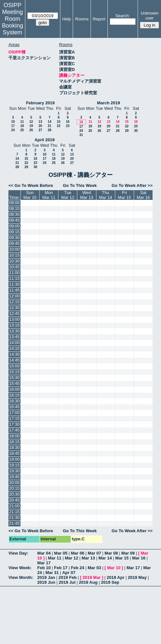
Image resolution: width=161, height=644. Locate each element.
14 (50, 122)
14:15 (14, 348)
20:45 (14, 500)
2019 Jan (46, 577)
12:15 (14, 302)
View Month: (21, 577)
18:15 (14, 442)
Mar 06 (77, 553)
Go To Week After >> (132, 185)
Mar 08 (111, 553)
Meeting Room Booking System (12, 22)
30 (136, 131)
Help (67, 19)
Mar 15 (122, 558)
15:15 (14, 372)
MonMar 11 (49, 195)
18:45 (14, 453)
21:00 (14, 506)
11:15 (14, 278)
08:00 (14, 203)
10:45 (14, 267)
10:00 (14, 249)
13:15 (14, 325)
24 (13, 130)
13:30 (14, 331)
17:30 (14, 424)
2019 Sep (110, 582)
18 (22, 126)
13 (40, 122)
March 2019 (109, 103)
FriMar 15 (124, 195)
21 (50, 126)
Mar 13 (88, 558)
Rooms (82, 19)
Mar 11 (55, 558)
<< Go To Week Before (31, 185)
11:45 (14, 290)
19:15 (14, 465)
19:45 (14, 477)
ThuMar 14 (105, 195)
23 (68, 126)
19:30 (14, 471)
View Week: (20, 568)
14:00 (14, 343)
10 (13, 122)
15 (59, 122)
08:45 (14, 220)
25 (22, 130)
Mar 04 (44, 553)
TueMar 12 (68, 195)
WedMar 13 (87, 195)
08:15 (14, 208)
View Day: (18, 553)
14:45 (14, 360)
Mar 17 (44, 563)
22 (59, 126)
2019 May (137, 577)
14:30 (14, 354)
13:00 (14, 319)
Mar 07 (94, 553)
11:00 (14, 273)
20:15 (14, 488)
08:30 (14, 214)
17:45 (14, 430)
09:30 (14, 238)
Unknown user (149, 16)
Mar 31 (52, 573)
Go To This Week (80, 185)
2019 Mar (92, 577)
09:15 (14, 232)
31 (81, 135)
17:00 (14, 413)
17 (13, 126)
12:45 (14, 313)
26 (31, 130)
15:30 (14, 378)
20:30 (14, 494)
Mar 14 (105, 558)
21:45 (14, 523)
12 (31, 122)
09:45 (14, 243)
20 (40, 126)
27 (40, 130)
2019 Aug (88, 582)
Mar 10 (114, 568)
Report (99, 19)
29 (127, 131)
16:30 (14, 401)
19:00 (14, 459)
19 (31, 126)
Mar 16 (139, 558)
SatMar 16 (143, 195)
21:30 (14, 517)
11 (22, 122)
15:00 (14, 366)
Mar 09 (128, 553)
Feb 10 (44, 568)
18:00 (14, 436)
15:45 (14, 383)
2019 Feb (68, 577)
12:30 (14, 308)
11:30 (14, 284)
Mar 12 (72, 558)
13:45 (14, 337)
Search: (123, 16)
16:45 (14, 407)
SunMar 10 (30, 195)
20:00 (14, 483)
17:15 (14, 418)
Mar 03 (94, 568)
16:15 (14, 395)
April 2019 (44, 140)
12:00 (14, 296)
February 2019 (40, 103)
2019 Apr (116, 577)
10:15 (14, 255)
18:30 (14, 448)
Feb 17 (61, 568)
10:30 (14, 261)
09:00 (14, 226)
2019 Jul (67, 582)
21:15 (14, 512)
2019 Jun (46, 582)
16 (68, 122)
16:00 (14, 389)
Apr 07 (69, 573)
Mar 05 (61, 553)
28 (50, 130)
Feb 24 (77, 568)
